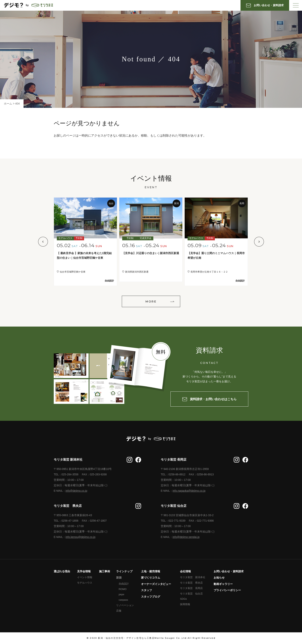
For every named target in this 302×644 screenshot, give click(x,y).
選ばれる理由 (62, 571)
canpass (123, 600)
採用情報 (185, 604)
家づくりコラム (151, 578)
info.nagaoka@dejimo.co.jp (189, 491)
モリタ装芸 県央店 (191, 583)
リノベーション (125, 605)
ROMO (123, 589)
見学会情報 (84, 571)
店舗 (119, 611)
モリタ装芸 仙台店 (191, 594)
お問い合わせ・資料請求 (229, 571)
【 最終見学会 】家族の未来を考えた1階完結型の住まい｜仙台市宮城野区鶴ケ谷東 (84, 256)
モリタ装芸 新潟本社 (193, 577)
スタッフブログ (151, 597)
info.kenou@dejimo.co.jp (81, 537)
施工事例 (104, 571)
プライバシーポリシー (227, 590)
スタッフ (147, 590)
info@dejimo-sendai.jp (186, 537)
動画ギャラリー (223, 584)
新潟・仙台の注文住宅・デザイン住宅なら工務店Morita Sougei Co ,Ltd (142, 638)
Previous (43, 242)
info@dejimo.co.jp (76, 491)
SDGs (183, 599)
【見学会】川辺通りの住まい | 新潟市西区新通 (151, 253)
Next (259, 242)
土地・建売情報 (151, 571)
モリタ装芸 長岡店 (191, 588)
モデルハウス (85, 583)
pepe (122, 594)
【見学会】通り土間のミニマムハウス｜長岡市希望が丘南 (216, 256)
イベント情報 (85, 577)
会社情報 (185, 571)
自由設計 (124, 584)
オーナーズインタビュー (156, 584)
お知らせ (219, 578)
